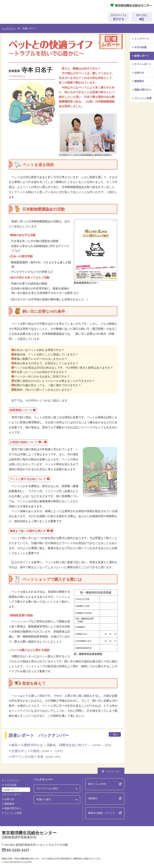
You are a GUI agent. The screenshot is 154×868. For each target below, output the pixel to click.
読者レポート (142, 56)
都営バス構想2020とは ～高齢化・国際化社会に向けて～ (51, 745)
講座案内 (139, 81)
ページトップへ (113, 772)
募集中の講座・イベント (102, 813)
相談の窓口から (143, 90)
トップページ (142, 39)
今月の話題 (140, 47)
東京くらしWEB (97, 784)
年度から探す (44, 799)
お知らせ (139, 73)
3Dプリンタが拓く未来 (27, 757)
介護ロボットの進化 (25, 751)
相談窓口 (93, 798)
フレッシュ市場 (143, 98)
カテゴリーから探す (47, 789)
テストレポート (143, 64)
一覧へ (115, 735)
